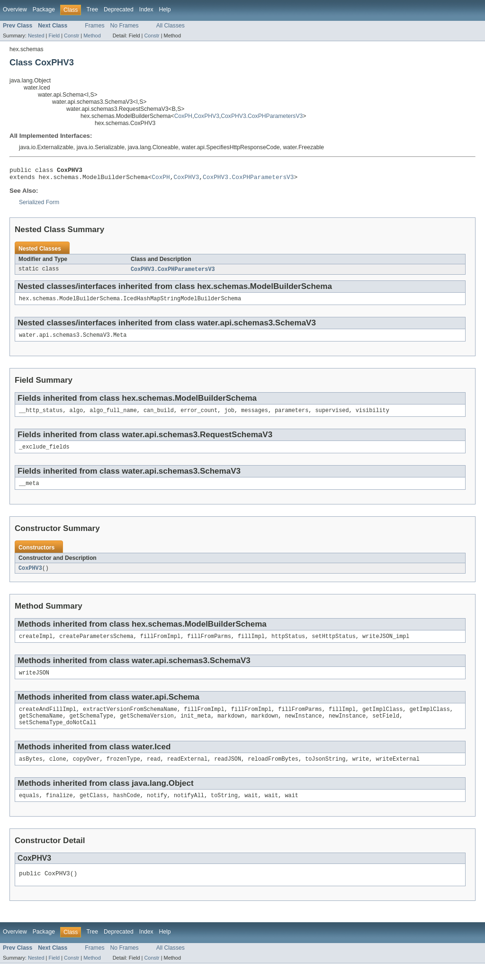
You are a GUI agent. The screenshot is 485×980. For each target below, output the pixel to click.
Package (44, 9)
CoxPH (184, 116)
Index (146, 9)
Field (54, 36)
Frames (94, 26)
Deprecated (119, 9)
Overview (15, 9)
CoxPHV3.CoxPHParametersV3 (262, 116)
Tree (92, 9)
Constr (72, 36)
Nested (36, 36)
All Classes (171, 26)
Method (92, 36)
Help (165, 9)
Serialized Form (39, 205)
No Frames (125, 26)
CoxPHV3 (207, 116)
